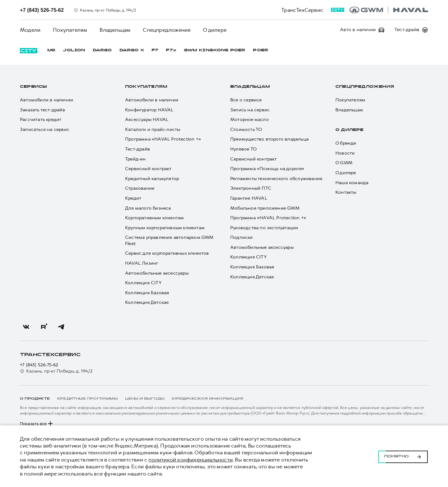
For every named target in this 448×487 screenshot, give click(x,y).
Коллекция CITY (143, 283)
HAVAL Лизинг (142, 263)
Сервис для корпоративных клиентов (167, 253)
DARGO (102, 50)
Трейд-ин (135, 159)
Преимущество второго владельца (269, 139)
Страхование (140, 188)
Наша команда (352, 183)
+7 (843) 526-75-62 (39, 365)
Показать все (37, 424)
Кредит (133, 198)
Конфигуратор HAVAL (149, 110)
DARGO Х (132, 50)
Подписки (242, 237)
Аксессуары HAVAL (147, 120)
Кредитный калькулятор (152, 179)
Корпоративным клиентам (154, 218)
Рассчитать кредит (41, 120)
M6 (51, 50)
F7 (155, 50)
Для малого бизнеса (148, 208)
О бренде (346, 143)
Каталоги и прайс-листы (153, 130)
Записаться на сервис (45, 130)
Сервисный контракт (148, 169)
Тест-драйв (138, 149)
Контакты (346, 192)
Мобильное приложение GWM (265, 208)
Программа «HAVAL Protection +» (163, 139)
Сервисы (33, 87)
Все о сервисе (246, 100)
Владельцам (115, 30)
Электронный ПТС (251, 188)
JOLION (74, 50)
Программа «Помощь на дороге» (267, 169)
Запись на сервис (250, 110)
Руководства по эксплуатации (264, 228)
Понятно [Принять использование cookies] (403, 456)
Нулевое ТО (243, 149)
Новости (345, 153)
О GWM (344, 163)
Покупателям (70, 30)
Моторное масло (250, 120)
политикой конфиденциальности (191, 460)
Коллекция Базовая (147, 293)
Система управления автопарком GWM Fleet (169, 241)
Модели (30, 30)
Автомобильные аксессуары (157, 273)
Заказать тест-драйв (42, 110)
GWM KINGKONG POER (215, 50)
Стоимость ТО (246, 130)
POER (261, 50)
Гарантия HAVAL (249, 198)
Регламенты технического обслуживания (276, 179)
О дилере (215, 30)
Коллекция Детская (147, 302)
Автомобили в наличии (47, 100)
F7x (171, 50)
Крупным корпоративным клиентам (165, 228)
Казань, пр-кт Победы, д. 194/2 (56, 371)
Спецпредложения (167, 30)
